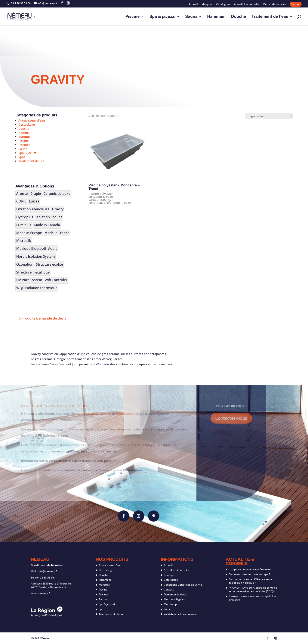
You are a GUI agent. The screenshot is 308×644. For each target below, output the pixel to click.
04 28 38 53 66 (45, 578)
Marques (207, 4)
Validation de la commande (180, 614)
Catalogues (223, 4)
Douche (238, 17)
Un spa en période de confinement (250, 569)
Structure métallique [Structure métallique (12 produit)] (33, 272)
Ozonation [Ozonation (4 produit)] (25, 264)
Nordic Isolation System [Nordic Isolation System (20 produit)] (36, 256)
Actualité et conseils (247, 4)
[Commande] (269, 116)
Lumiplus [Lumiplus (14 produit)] (24, 225)
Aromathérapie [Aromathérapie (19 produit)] (29, 193)
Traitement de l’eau (270, 17)
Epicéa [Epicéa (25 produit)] (34, 201)
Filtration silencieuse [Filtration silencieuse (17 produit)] (33, 209)
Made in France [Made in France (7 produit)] (57, 233)
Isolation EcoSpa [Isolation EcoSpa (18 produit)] (49, 217)
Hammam (216, 17)
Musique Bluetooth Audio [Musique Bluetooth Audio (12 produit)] (37, 248)
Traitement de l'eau (32, 161)
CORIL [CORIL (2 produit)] (21, 201)
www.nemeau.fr (41, 593)
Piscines (24, 145)
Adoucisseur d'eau (32, 120)
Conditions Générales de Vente (183, 585)
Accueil (193, 4)
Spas (22, 157)
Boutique (170, 575)
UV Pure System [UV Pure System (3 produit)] (29, 280)
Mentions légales (174, 599)
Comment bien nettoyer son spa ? (249, 574)
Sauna (191, 17)
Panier (168, 609)
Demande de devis (275, 4)
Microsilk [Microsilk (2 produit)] (24, 241)
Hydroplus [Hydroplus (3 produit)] (25, 217)
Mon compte (172, 604)
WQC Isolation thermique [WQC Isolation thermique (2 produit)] (37, 288)
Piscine (133, 17)
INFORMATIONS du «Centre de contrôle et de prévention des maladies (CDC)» (253, 589)
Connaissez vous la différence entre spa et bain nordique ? (251, 581)
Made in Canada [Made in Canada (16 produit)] (47, 225)
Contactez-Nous (215, 418)
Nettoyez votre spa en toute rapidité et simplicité (252, 598)
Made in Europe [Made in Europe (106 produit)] (29, 233)
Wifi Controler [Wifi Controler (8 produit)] (56, 280)
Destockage (27, 124)
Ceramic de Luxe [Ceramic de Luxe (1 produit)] (57, 193)
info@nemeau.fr (48, 571)
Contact (296, 4)
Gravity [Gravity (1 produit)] (58, 209)
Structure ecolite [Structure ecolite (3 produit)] (49, 264)
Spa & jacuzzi (162, 17)
